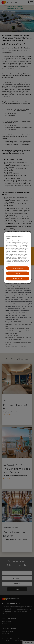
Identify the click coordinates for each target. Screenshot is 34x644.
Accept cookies (18, 279)
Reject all (18, 273)
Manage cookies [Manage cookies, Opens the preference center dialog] (18, 268)
